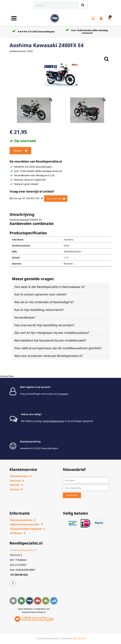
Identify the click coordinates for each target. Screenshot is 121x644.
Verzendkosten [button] (25, 317)
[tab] (61, 287)
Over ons (15, 481)
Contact (15, 489)
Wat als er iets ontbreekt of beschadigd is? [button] (44, 302)
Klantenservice (19, 476)
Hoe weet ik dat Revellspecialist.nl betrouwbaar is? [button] (50, 287)
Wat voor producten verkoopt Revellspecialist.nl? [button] (49, 356)
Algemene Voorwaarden (25, 524)
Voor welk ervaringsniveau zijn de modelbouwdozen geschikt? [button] (58, 348)
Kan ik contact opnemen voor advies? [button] (40, 294)
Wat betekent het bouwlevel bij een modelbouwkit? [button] (50, 340)
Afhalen (15, 485)
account (64, 394)
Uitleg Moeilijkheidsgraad (26, 529)
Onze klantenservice (54, 421)
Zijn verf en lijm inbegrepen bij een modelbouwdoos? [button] (52, 333)
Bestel (20, 151)
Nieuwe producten (21, 520)
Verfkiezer (16, 533)
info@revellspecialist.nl (23, 550)
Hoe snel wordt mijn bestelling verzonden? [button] (44, 325)
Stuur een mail (56, 199)
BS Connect (79, 638)
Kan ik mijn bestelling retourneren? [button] (39, 310)
